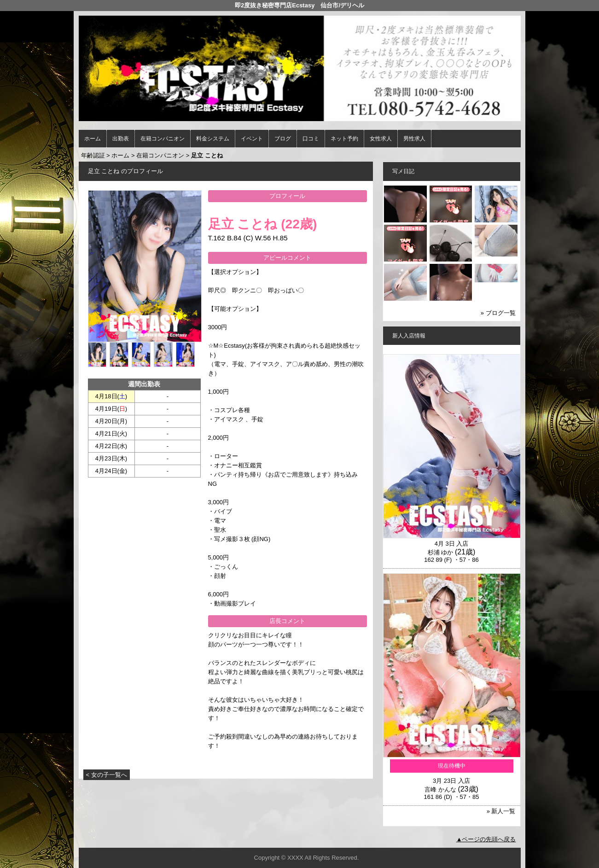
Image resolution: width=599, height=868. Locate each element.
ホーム (93, 139)
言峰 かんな (440, 789)
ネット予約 (344, 139)
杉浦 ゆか (441, 552)
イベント (252, 139)
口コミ (311, 139)
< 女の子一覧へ (107, 775)
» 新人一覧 (501, 811)
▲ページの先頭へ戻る (486, 839)
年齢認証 (93, 155)
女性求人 (381, 139)
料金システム (213, 139)
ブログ (283, 139)
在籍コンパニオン (163, 139)
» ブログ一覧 (498, 313)
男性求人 (414, 139)
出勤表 (121, 139)
